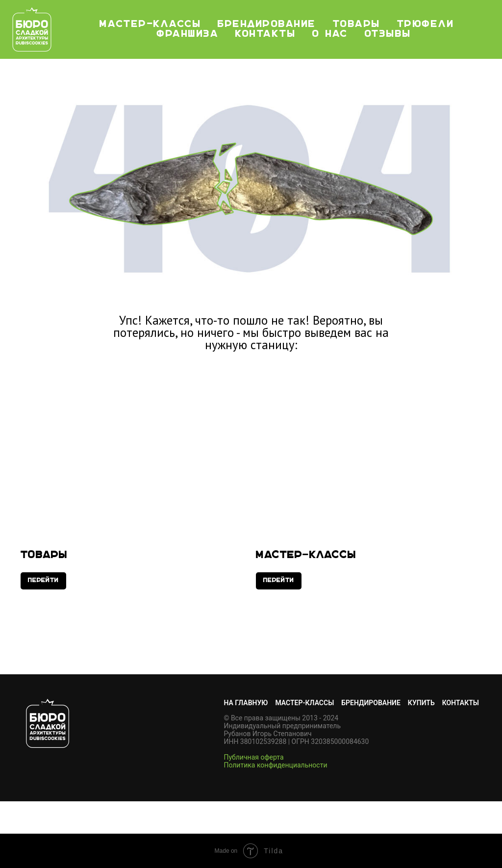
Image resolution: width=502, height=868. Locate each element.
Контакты (265, 34)
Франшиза (188, 34)
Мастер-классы (306, 555)
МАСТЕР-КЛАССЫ (304, 703)
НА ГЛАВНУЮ (246, 703)
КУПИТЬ (421, 703)
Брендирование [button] (267, 25)
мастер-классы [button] (151, 25)
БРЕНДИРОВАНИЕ (371, 703)
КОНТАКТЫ (461, 703)
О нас (330, 34)
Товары (357, 25)
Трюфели (426, 25)
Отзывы (388, 34)
